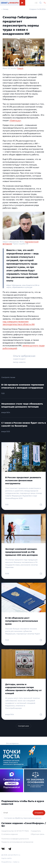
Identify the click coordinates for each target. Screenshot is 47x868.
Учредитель (36, 831)
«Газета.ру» (15, 120)
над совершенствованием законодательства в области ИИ (19, 323)
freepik (20, 68)
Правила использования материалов (17, 842)
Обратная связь (37, 834)
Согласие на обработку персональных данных (23, 818)
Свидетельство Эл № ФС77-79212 (15, 831)
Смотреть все (23, 726)
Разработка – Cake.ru (10, 862)
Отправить (39, 813)
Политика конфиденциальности (15, 839)
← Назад (5, 9)
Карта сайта (6, 858)
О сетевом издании (10, 834)
